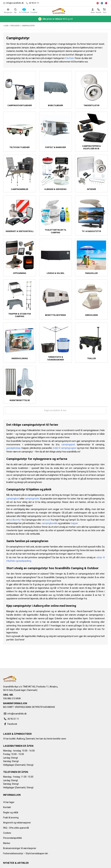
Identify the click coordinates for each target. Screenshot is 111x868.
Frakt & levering (11, 818)
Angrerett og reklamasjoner (17, 823)
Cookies (7, 833)
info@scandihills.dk (13, 3)
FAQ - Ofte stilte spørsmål (16, 828)
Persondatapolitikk (13, 838)
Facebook (10, 724)
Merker (7, 843)
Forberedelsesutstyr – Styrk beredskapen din (26, 853)
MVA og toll (55, 19)
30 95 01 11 (33, 3)
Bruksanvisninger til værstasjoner (20, 848)
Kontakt (7, 807)
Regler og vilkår (11, 812)
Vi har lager (9, 802)
